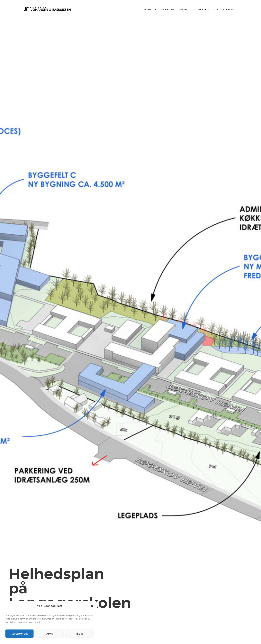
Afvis (50, 634)
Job (216, 9)
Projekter (201, 9)
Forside (150, 9)
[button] (92, 606)
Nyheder (167, 9)
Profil (184, 9)
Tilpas (79, 634)
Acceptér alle (19, 634)
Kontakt (229, 9)
